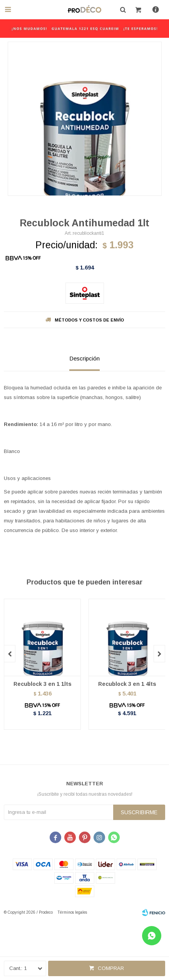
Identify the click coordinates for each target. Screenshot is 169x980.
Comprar (111, 968)
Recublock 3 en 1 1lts (43, 684)
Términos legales (72, 912)
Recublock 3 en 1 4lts (127, 684)
